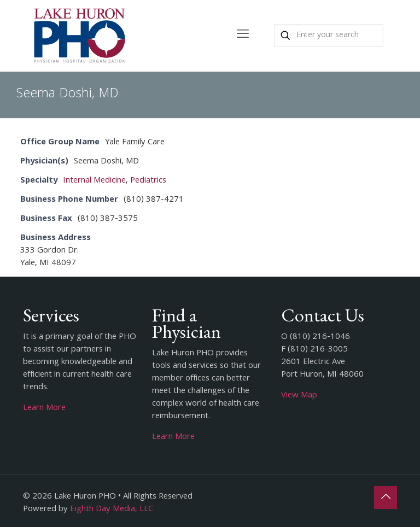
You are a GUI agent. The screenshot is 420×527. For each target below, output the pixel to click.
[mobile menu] (243, 36)
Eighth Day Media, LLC (112, 510)
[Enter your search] (329, 36)
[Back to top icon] (386, 497)
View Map (299, 396)
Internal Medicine (94, 181)
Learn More (44, 408)
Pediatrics (148, 181)
